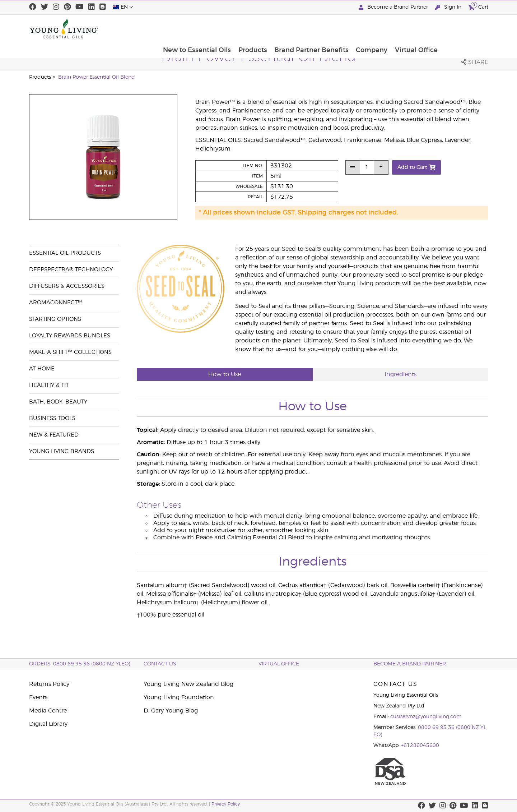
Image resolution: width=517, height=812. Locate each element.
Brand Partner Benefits (357, 28)
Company (418, 28)
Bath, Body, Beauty (58, 402)
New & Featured (54, 435)
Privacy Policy (226, 804)
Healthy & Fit (49, 385)
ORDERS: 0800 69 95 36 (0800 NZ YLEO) (80, 664)
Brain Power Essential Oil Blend (97, 77)
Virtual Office (463, 28)
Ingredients (400, 374)
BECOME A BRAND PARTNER (410, 664)
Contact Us (160, 664)
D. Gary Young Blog (171, 711)
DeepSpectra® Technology (71, 270)
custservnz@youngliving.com (426, 717)
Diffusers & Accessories (67, 286)
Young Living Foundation (179, 697)
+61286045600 (420, 746)
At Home (42, 369)
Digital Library (48, 724)
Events (38, 697)
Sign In (449, 7)
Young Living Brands (62, 451)
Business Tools (52, 418)
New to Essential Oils (241, 28)
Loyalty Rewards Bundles (70, 336)
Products (298, 28)
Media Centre (48, 711)
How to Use (225, 374)
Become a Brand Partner (394, 7)
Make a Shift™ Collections (70, 352)
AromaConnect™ (56, 303)
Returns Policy (49, 684)
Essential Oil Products (65, 253)
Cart (478, 6)
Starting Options (55, 319)
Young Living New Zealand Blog (188, 684)
